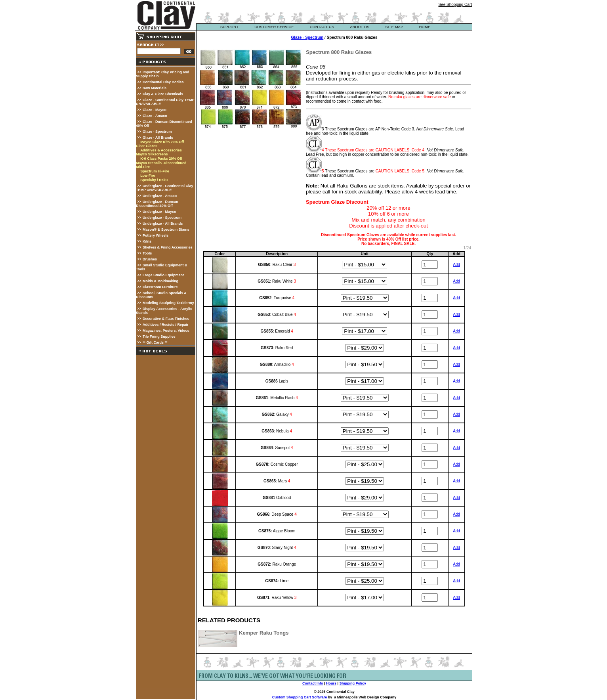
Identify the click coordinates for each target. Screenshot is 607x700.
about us (360, 27)
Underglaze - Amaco (160, 196)
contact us (322, 27)
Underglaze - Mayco (159, 212)
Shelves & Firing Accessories (168, 247)
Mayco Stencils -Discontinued (161, 163)
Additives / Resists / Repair (166, 325)
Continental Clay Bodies (163, 82)
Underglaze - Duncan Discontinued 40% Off (157, 204)
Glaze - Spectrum (157, 132)
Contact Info (313, 683)
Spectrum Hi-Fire (155, 171)
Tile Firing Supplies (159, 337)
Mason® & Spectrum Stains (166, 230)
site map (394, 27)
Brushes (150, 259)
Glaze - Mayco (155, 110)
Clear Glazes (147, 146)
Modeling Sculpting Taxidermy (168, 303)
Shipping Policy (353, 683)
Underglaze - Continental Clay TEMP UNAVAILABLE (165, 188)
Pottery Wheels (156, 235)
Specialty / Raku (154, 180)
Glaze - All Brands (158, 138)
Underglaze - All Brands (163, 224)
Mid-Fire (143, 167)
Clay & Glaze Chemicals (163, 94)
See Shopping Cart (455, 5)
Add (456, 265)
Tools (147, 253)
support (229, 27)
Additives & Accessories (161, 150)
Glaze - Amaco (155, 116)
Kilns (147, 241)
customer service (274, 27)
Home (425, 27)
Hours (331, 683)
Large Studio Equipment (163, 275)
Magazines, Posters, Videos (166, 331)
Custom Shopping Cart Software (300, 697)
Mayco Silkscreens (152, 154)
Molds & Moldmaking (160, 281)
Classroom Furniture (160, 287)
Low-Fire (148, 176)
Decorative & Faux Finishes (166, 319)
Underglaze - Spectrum (162, 218)
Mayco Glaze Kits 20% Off (162, 142)
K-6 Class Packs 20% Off (161, 159)
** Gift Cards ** (155, 342)
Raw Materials (155, 88)
